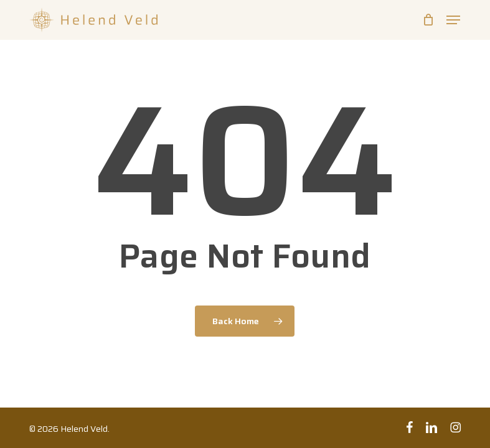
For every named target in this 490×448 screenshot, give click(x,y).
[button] (453, 20)
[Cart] (428, 20)
